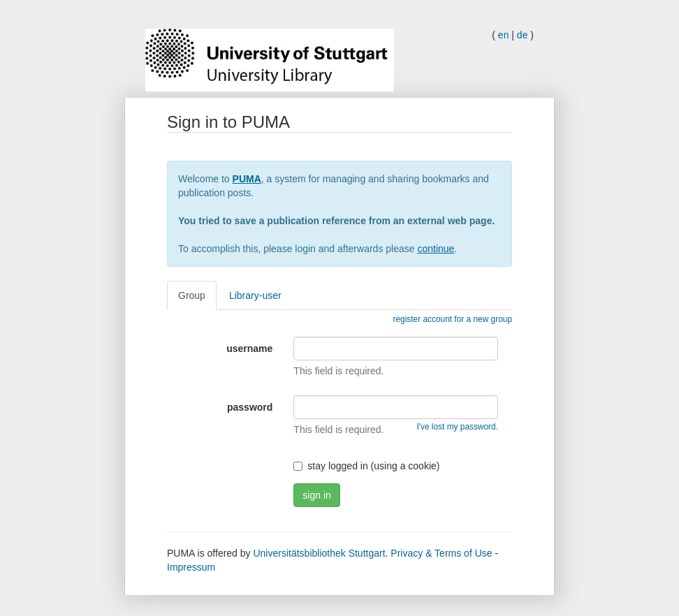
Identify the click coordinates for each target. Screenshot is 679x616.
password (250, 407)
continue (436, 249)
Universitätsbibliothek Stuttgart (319, 553)
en (504, 35)
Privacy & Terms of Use (441, 553)
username (249, 349)
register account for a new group (452, 319)
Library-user (255, 295)
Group (192, 295)
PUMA (247, 179)
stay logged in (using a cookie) (366, 466)
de (523, 35)
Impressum (191, 567)
